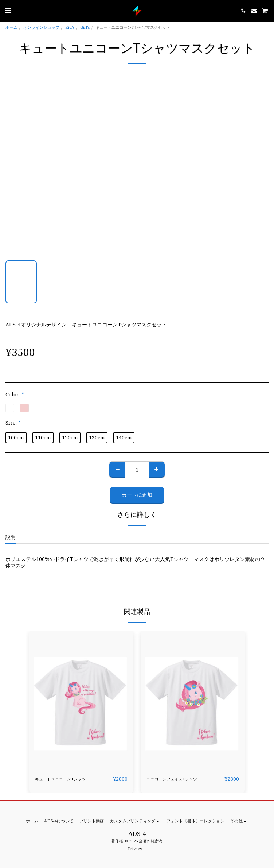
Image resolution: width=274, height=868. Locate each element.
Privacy (135, 848)
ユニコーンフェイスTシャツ (172, 779)
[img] (81, 700)
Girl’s (85, 27)
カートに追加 (137, 495)
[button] (8, 10)
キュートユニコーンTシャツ (60, 779)
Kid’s (70, 27)
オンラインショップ (41, 27)
